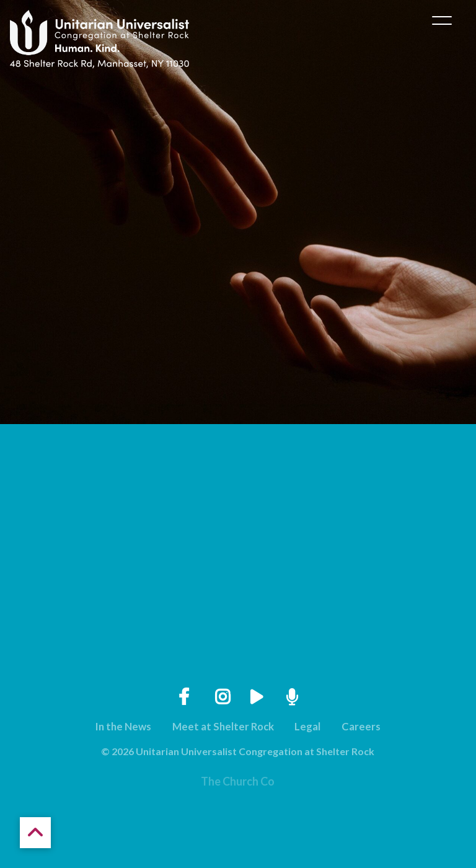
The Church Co (238, 781)
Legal (307, 726)
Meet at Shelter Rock (223, 726)
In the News (123, 726)
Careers (361, 726)
